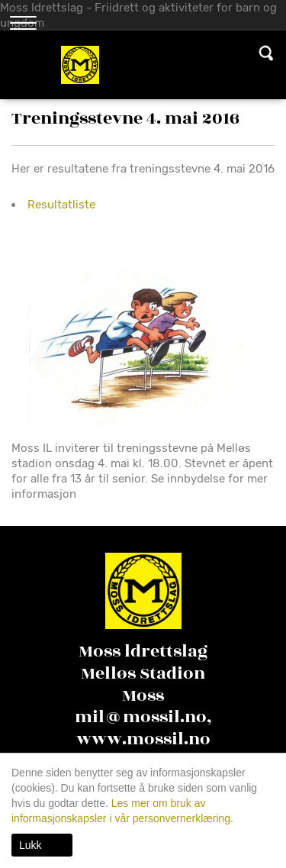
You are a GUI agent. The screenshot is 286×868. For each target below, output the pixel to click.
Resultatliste (61, 205)
